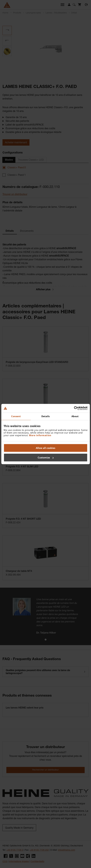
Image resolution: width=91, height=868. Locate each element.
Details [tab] (46, 416)
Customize (46, 457)
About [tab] (75, 416)
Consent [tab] (16, 416)
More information (40, 435)
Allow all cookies (45, 448)
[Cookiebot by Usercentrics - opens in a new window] (74, 408)
